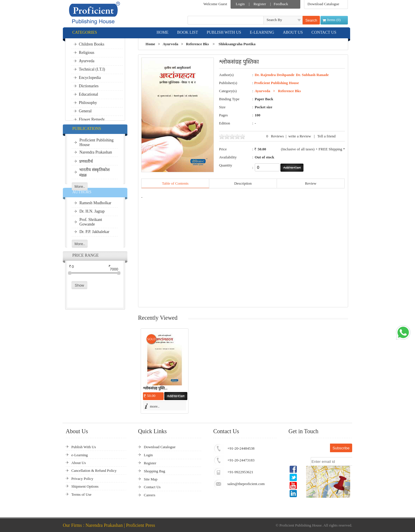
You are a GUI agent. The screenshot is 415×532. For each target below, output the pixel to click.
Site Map (151, 479)
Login (240, 4)
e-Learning (80, 455)
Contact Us (152, 487)
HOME (162, 32)
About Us (79, 463)
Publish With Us (84, 447)
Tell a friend (326, 136)
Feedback (281, 4)
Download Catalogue (323, 4)
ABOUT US (293, 32)
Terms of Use (82, 494)
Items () (334, 20)
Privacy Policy (82, 479)
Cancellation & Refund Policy (94, 471)
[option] (165, 371)
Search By (274, 20)
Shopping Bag (154, 471)
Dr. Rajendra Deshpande (275, 75)
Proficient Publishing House (277, 83)
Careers (150, 495)
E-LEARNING (262, 32)
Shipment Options (85, 486)
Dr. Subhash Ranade (312, 75)
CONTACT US (324, 32)
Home (150, 44)
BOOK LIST (187, 32)
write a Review (300, 136)
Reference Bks (197, 44)
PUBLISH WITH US (224, 32)
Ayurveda (170, 44)
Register (260, 4)
